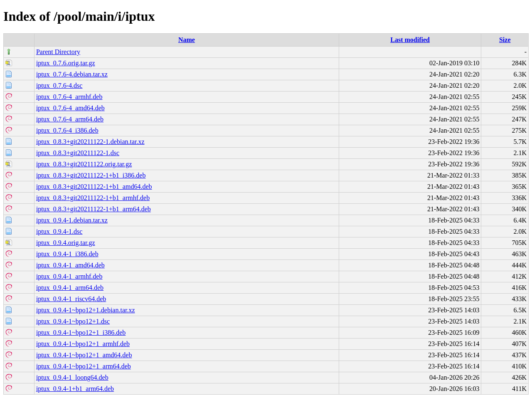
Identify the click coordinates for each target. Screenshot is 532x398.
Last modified (410, 40)
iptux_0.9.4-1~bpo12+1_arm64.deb (84, 366)
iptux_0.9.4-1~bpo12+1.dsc (73, 321)
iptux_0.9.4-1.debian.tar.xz (72, 220)
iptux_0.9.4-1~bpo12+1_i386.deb (81, 332)
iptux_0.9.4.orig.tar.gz (66, 243)
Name (187, 40)
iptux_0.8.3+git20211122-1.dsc (78, 153)
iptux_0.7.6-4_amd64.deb (70, 108)
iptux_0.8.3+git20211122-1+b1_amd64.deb (94, 187)
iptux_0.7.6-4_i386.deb (67, 130)
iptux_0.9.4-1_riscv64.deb (71, 299)
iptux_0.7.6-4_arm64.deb (70, 119)
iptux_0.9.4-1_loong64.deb (72, 377)
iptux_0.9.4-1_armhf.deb (69, 276)
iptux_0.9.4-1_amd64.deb (70, 265)
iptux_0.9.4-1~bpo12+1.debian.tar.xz (86, 310)
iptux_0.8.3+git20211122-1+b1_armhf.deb (93, 198)
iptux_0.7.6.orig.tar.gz (66, 63)
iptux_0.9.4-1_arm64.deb (70, 288)
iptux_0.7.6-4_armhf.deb (69, 97)
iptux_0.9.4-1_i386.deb (67, 254)
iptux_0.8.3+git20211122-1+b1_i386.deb (91, 175)
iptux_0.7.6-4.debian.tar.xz (72, 74)
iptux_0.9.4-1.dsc (59, 231)
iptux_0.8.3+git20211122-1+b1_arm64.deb (94, 209)
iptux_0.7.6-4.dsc (59, 85)
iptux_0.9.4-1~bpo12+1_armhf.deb (83, 344)
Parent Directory (58, 52)
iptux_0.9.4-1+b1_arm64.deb (75, 389)
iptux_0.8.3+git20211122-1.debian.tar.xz (90, 142)
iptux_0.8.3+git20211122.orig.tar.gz (84, 164)
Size (505, 40)
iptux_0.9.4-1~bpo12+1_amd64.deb (84, 355)
